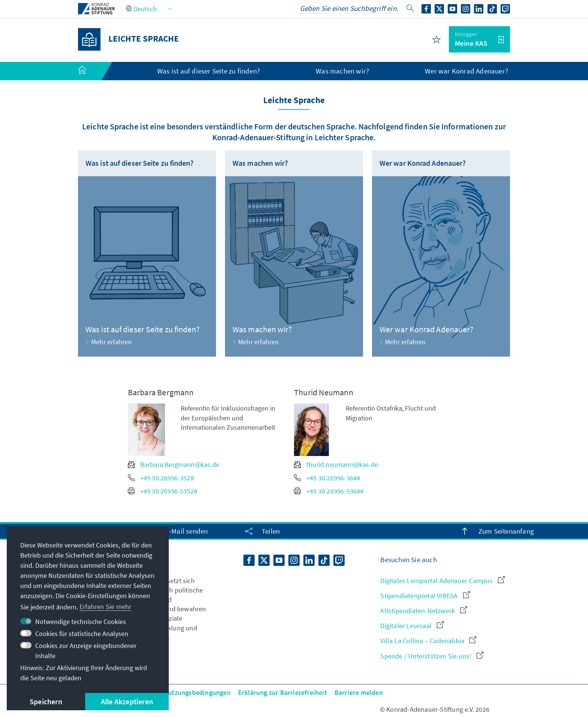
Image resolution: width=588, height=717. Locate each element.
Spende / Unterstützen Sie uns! (432, 656)
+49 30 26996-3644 (327, 478)
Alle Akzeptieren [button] (127, 701)
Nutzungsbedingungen (197, 692)
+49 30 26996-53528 (163, 491)
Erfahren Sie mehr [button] (105, 607)
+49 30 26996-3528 (161, 478)
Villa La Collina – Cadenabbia (428, 641)
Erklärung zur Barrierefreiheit (283, 692)
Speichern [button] (46, 701)
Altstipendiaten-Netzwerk (424, 611)
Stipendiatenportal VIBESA (425, 596)
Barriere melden (359, 692)
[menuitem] (90, 71)
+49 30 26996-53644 (329, 491)
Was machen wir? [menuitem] (342, 71)
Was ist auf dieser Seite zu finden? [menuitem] (208, 71)
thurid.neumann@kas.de (336, 464)
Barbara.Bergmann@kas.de (174, 464)
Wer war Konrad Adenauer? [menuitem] (466, 71)
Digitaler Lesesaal (412, 626)
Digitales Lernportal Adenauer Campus (442, 581)
